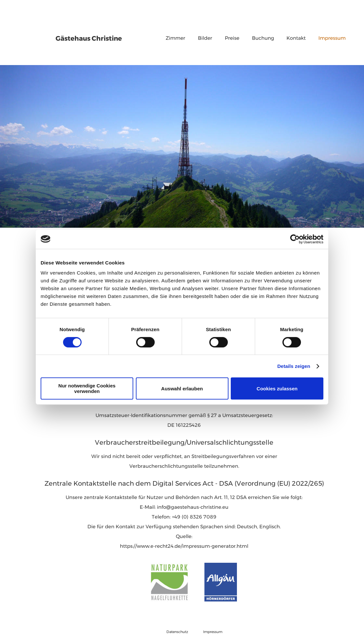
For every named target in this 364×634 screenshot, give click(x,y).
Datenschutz (177, 630)
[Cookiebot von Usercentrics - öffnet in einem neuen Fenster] (295, 239)
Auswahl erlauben (182, 389)
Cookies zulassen (277, 389)
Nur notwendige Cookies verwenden (87, 388)
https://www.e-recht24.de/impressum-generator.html (184, 544)
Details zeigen (294, 366)
